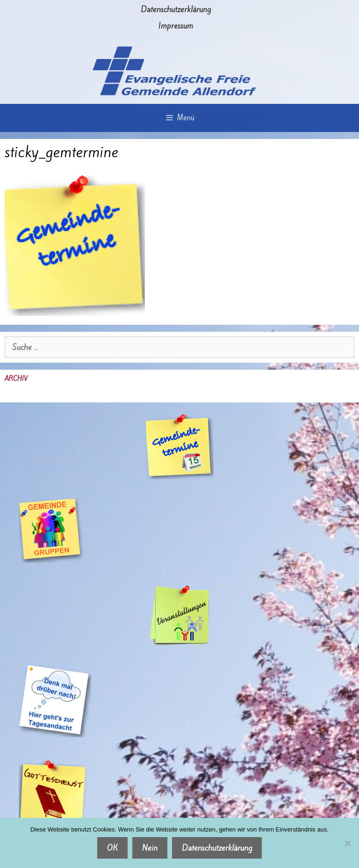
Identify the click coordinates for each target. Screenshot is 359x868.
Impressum (176, 26)
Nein (150, 848)
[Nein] (347, 843)
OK (112, 848)
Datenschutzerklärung (176, 9)
